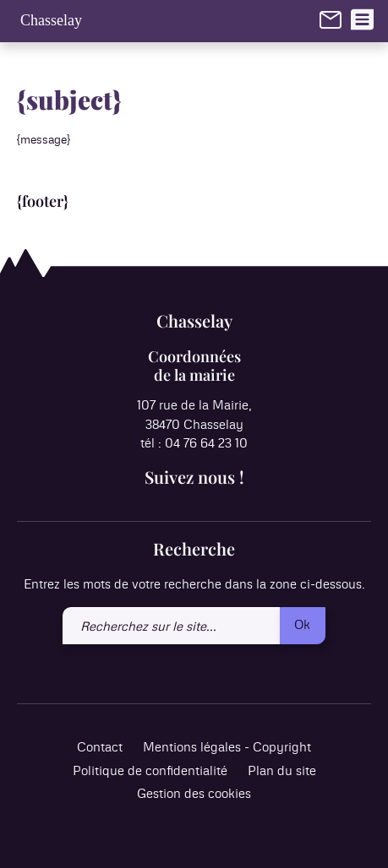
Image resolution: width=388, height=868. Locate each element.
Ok (302, 625)
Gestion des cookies (194, 795)
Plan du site (282, 771)
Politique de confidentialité (150, 771)
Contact (100, 749)
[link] (331, 19)
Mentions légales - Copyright (227, 749)
